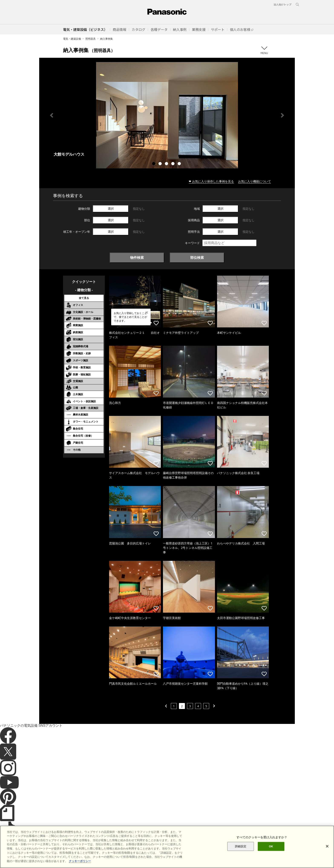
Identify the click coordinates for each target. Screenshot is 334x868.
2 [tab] (161, 164)
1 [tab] (154, 164)
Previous (52, 115)
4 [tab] (173, 164)
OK (271, 855)
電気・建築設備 (72, 39)
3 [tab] (167, 164)
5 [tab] (180, 164)
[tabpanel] (167, 115)
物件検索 (137, 258)
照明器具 (91, 39)
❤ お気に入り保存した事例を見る (211, 181)
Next (282, 115)
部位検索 (197, 258)
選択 (111, 209)
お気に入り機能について (255, 181)
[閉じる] (327, 855)
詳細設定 (241, 855)
